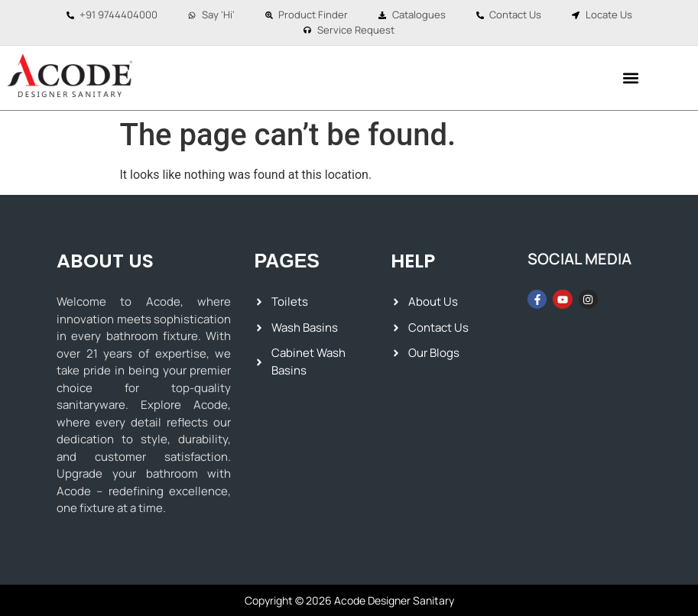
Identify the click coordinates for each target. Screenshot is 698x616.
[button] (631, 78)
